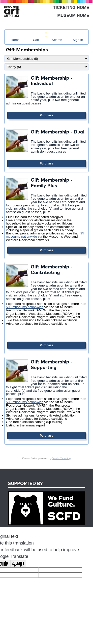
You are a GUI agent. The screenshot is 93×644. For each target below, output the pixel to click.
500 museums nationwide (25, 307)
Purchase (46, 115)
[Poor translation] (18, 564)
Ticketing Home (71, 8)
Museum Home (73, 16)
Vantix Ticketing (62, 458)
